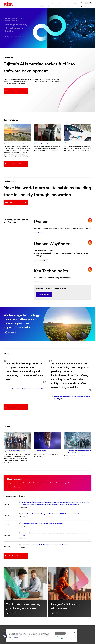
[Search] (88, 3)
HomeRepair (69, 143)
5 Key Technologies (41, 282)
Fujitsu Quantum (40, 451)
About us (52, 3)
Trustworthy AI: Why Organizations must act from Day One (77, 452)
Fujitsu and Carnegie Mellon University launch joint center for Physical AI (42, 523)
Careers (75, 3)
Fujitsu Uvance (40, 233)
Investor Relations (67, 3)
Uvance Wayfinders (70, 6)
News (59, 3)
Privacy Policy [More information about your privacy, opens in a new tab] (16, 637)
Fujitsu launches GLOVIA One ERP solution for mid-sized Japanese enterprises (44, 545)
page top (93, 630)
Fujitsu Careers (56, 613)
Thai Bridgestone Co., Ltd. (42, 143)
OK (60, 633)
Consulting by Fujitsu (41, 260)
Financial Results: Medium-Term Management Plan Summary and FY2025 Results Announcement (49, 514)
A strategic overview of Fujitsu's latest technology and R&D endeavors (25, 390)
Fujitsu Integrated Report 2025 (14, 451)
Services (49, 6)
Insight (56, 6)
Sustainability (89, 6)
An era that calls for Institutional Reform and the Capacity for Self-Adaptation (71, 398)
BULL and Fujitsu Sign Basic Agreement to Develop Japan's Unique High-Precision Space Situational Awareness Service (53, 534)
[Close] (75, 633)
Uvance (62, 6)
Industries (42, 6)
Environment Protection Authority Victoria (16, 143)
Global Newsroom (13, 487)
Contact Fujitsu (11, 613)
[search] (91, 3)
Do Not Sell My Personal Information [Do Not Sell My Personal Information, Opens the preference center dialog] (60, 638)
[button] (5, 636)
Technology (79, 6)
